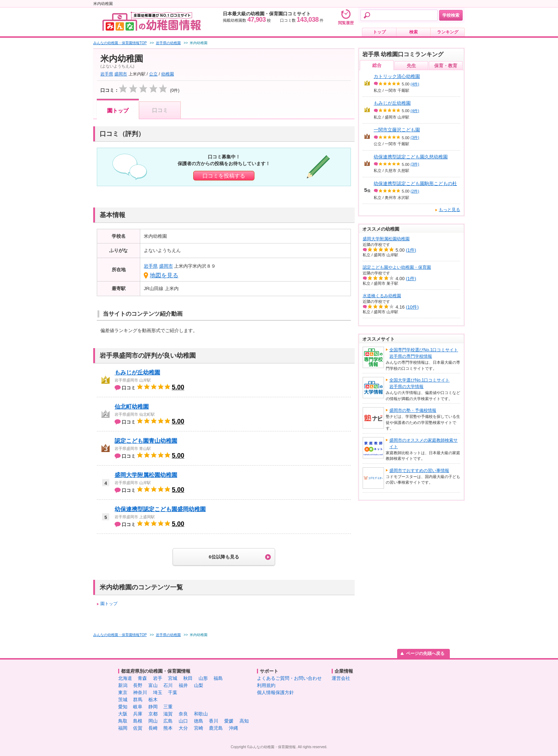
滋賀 (168, 714)
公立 (153, 74)
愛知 (123, 707)
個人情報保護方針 (275, 692)
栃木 (153, 700)
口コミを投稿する (224, 176)
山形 (203, 678)
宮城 (173, 678)
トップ (379, 32)
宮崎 (199, 728)
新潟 (123, 685)
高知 (244, 721)
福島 (218, 678)
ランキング (448, 32)
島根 (138, 721)
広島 (168, 721)
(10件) (412, 307)
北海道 (125, 678)
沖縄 (233, 728)
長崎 (153, 728)
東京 (123, 692)
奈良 (183, 714)
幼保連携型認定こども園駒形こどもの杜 (415, 183)
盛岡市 (121, 74)
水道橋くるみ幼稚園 (382, 296)
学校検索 (451, 15)
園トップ (118, 111)
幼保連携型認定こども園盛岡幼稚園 (160, 509)
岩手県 (107, 74)
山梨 (199, 685)
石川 (168, 685)
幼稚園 (168, 74)
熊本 (168, 728)
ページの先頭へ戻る (425, 653)
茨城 (123, 700)
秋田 (188, 678)
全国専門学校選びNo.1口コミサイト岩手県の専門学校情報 (424, 353)
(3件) (415, 137)
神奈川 (140, 692)
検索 (414, 32)
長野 (138, 685)
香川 (214, 721)
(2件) (415, 191)
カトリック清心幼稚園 (397, 76)
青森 (142, 678)
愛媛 (229, 721)
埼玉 (158, 692)
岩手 (158, 678)
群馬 (138, 700)
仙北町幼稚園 (132, 407)
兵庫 (138, 714)
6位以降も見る (224, 557)
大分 (183, 728)
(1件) (411, 250)
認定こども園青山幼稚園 (146, 441)
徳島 (199, 721)
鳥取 (123, 721)
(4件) (415, 84)
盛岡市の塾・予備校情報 (413, 410)
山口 (183, 721)
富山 (153, 685)
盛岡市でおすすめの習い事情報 (419, 471)
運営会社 (341, 678)
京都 (153, 714)
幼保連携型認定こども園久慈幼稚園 (411, 157)
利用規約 (266, 685)
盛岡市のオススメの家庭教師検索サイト (423, 443)
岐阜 (138, 707)
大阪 (123, 714)
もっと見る (449, 210)
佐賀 (138, 728)
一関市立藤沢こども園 (397, 130)
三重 (168, 707)
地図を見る (164, 275)
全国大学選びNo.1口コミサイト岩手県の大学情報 (419, 383)
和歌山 (201, 714)
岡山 (153, 721)
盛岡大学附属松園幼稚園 (146, 475)
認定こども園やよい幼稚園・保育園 (397, 267)
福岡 (123, 728)
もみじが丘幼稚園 (137, 372)
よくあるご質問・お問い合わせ (289, 678)
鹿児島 (216, 728)
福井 (183, 685)
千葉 (173, 692)
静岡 (153, 707)
